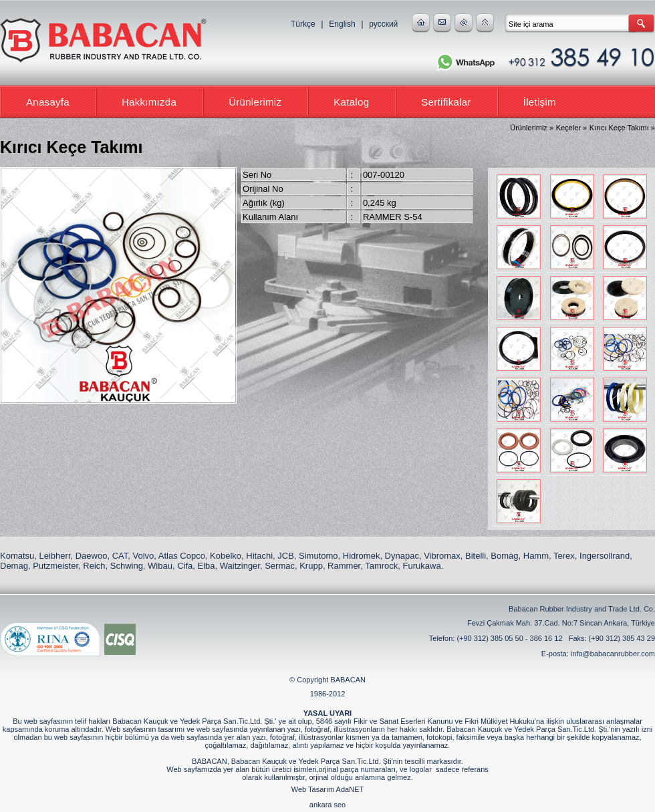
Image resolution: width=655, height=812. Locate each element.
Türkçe (303, 24)
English (342, 24)
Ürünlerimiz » (532, 128)
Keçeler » (571, 128)
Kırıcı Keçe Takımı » (622, 128)
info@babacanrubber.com (613, 654)
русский (383, 24)
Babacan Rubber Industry (104, 41)
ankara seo (327, 805)
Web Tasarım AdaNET (327, 789)
